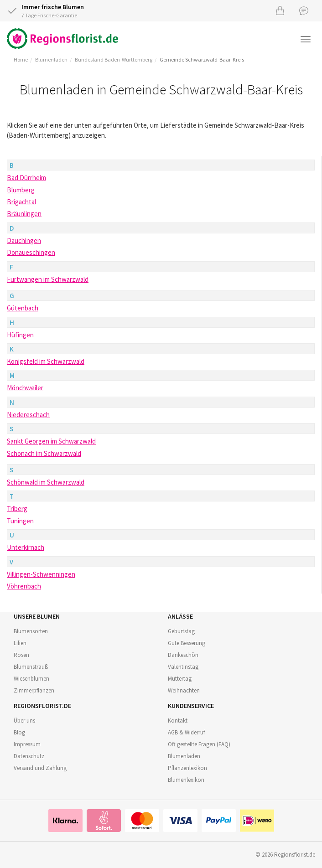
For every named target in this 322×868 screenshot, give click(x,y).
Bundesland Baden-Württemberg (114, 59)
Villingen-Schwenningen (41, 574)
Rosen (21, 655)
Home (21, 59)
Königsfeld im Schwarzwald (46, 361)
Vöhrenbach (24, 586)
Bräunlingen (24, 214)
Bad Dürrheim (26, 178)
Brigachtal (21, 202)
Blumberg (21, 190)
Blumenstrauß (31, 667)
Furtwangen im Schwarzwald (48, 279)
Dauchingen (24, 240)
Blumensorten (31, 631)
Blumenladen (51, 59)
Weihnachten (184, 690)
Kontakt (178, 721)
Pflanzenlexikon (187, 768)
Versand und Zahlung (40, 768)
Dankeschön (183, 655)
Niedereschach (28, 415)
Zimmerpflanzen (34, 690)
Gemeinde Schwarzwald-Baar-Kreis (202, 59)
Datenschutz (29, 756)
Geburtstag (181, 631)
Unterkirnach (26, 547)
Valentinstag (183, 667)
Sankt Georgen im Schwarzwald (51, 441)
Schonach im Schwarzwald (44, 453)
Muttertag (180, 679)
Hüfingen (20, 335)
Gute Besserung (187, 643)
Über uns (24, 721)
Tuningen (20, 521)
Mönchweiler (25, 388)
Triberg (17, 509)
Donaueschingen (31, 252)
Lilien (20, 643)
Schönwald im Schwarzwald (46, 482)
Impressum (27, 744)
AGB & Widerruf (186, 732)
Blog (19, 732)
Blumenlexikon (186, 780)
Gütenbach (23, 308)
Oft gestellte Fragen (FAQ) (199, 744)
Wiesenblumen (31, 679)
